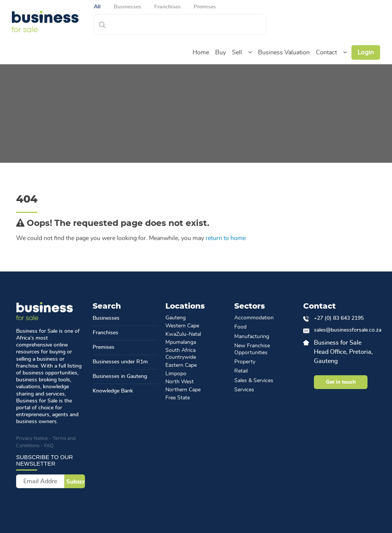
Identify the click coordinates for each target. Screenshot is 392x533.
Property (245, 362)
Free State (178, 398)
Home (201, 52)
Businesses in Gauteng (120, 376)
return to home (226, 238)
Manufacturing (252, 337)
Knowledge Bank (113, 391)
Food (240, 327)
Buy (220, 52)
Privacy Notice (32, 439)
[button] (250, 52)
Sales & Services (254, 381)
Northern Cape (183, 390)
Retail (241, 371)
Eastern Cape (181, 365)
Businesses (106, 318)
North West (180, 382)
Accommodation (254, 318)
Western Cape (182, 326)
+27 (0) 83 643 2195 (339, 318)
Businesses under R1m (120, 362)
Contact (326, 52)
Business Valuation (284, 52)
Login (366, 52)
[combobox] (188, 24)
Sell (237, 52)
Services (244, 390)
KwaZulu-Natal (183, 334)
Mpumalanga (181, 342)
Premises (104, 347)
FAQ (49, 446)
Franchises (105, 333)
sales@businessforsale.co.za (345, 330)
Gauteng (176, 318)
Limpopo (176, 374)
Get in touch (341, 382)
